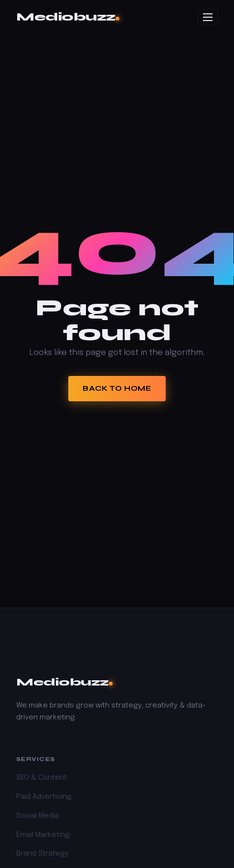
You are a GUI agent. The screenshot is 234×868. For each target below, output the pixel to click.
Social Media (37, 816)
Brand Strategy (43, 854)
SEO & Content (42, 778)
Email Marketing (43, 835)
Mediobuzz (68, 17)
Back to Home (117, 388)
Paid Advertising (44, 797)
